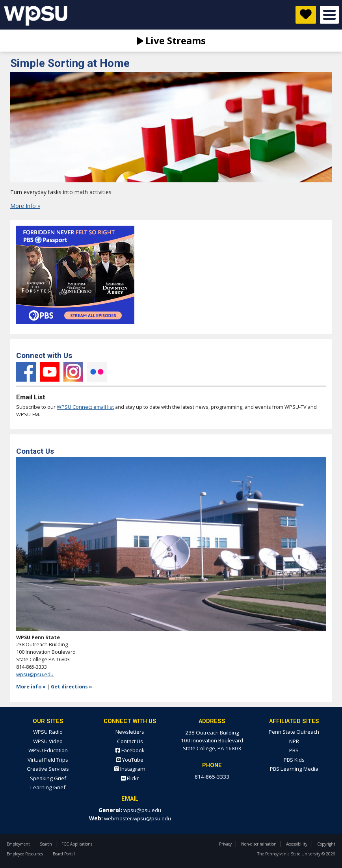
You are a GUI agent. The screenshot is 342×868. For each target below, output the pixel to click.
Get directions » (72, 687)
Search (46, 844)
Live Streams (171, 40)
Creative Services (48, 769)
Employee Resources (25, 854)
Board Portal (64, 854)
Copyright (326, 844)
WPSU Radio (48, 732)
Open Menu (329, 15)
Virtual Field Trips (48, 760)
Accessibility (297, 844)
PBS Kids (294, 760)
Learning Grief (48, 787)
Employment (18, 844)
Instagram (73, 372)
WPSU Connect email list (85, 407)
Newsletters (130, 732)
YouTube (50, 372)
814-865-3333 (212, 777)
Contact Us (130, 741)
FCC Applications (77, 844)
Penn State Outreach (294, 732)
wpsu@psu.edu (35, 674)
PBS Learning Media (294, 769)
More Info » (25, 206)
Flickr (97, 372)
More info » (31, 687)
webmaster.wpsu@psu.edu (138, 818)
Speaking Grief (48, 778)
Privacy (225, 844)
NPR (294, 741)
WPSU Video (48, 741)
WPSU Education (48, 750)
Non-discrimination (259, 844)
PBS (294, 750)
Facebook (26, 372)
